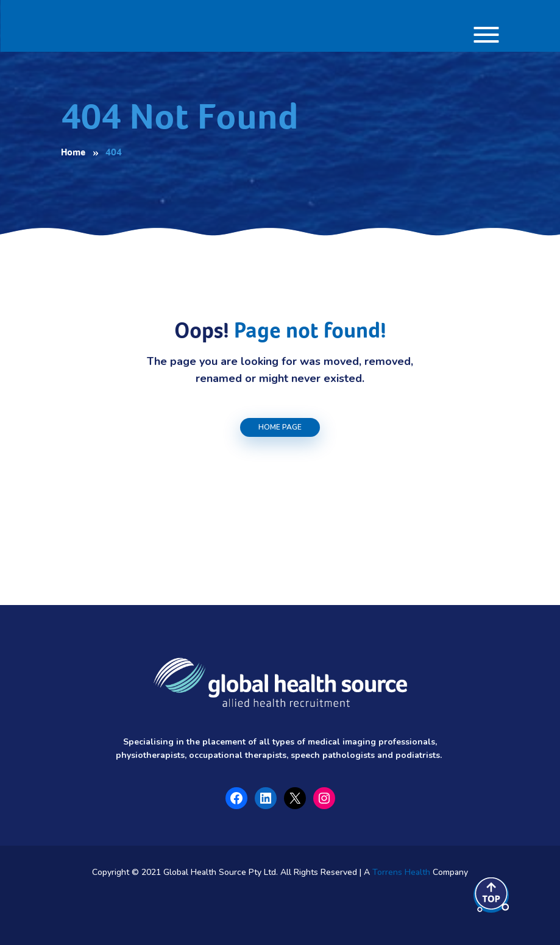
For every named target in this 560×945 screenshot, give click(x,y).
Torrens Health (401, 872)
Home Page (280, 427)
